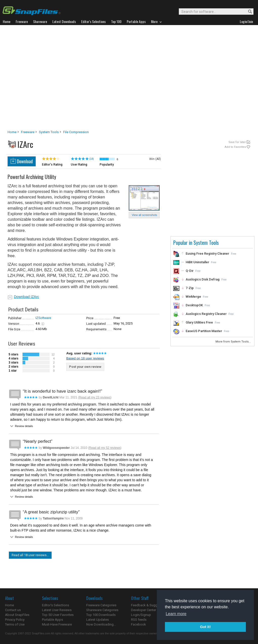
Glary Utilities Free (199, 322)
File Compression (76, 132)
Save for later (237, 142)
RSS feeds (139, 620)
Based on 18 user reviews (85, 358)
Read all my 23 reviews (95, 397)
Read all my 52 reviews (105, 448)
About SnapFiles (17, 615)
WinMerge (193, 297)
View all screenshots (144, 215)
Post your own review (85, 367)
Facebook (138, 624)
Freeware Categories (101, 605)
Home (12, 132)
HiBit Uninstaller (197, 262)
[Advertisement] (50, 79)
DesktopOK (194, 305)
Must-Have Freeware (57, 624)
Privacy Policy (15, 620)
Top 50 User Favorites (58, 615)
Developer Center (144, 610)
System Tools (49, 132)
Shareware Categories (102, 610)
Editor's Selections (56, 605)
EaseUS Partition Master (204, 331)
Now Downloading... (101, 624)
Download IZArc (27, 297)
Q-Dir (190, 271)
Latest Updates (98, 620)
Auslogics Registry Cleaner (206, 314)
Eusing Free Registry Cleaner (207, 254)
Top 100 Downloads (101, 615)
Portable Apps (52, 620)
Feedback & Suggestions (150, 605)
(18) (92, 159)
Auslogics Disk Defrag (203, 279)
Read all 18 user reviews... (30, 555)
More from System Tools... (234, 342)
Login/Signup (141, 615)
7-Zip (190, 288)
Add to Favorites (235, 147)
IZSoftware (43, 318)
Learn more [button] (176, 614)
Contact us (13, 610)
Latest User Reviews (57, 610)
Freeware (28, 132)
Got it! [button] (205, 627)
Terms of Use (15, 624)
